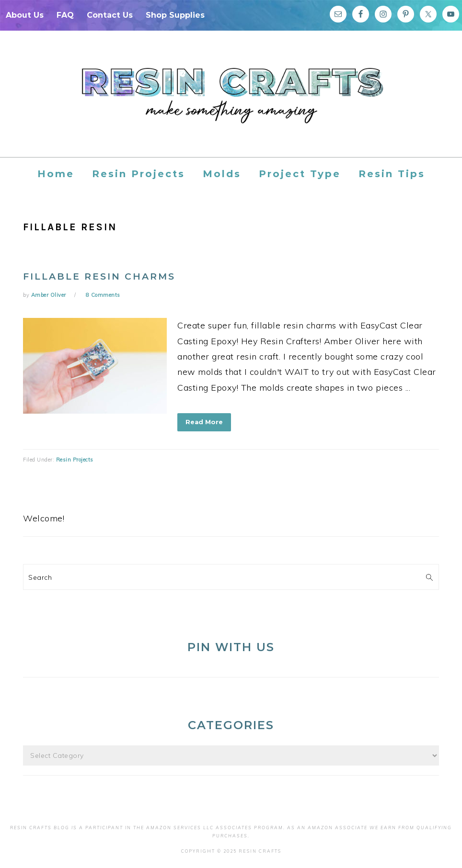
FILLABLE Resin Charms (99, 276)
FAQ (65, 15)
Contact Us (110, 15)
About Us (25, 15)
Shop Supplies (175, 15)
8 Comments (103, 295)
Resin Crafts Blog (231, 102)
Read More (204, 422)
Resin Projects (75, 460)
